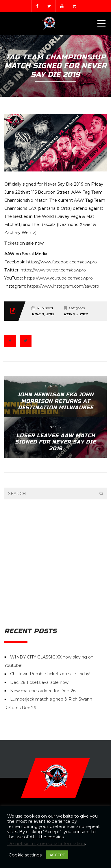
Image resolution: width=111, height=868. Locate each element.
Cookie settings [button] (25, 855)
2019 (84, 314)
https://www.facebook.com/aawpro (62, 262)
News (69, 314)
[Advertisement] (55, 563)
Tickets (11, 243)
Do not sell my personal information (46, 844)
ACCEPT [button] (57, 855)
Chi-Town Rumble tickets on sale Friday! (50, 674)
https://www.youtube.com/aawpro (58, 278)
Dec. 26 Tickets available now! (40, 682)
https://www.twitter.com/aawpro (53, 270)
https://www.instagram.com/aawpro (63, 286)
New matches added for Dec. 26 (43, 691)
